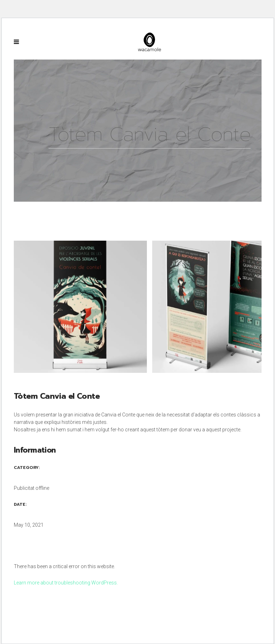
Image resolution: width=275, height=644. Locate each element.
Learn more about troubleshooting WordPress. (66, 583)
